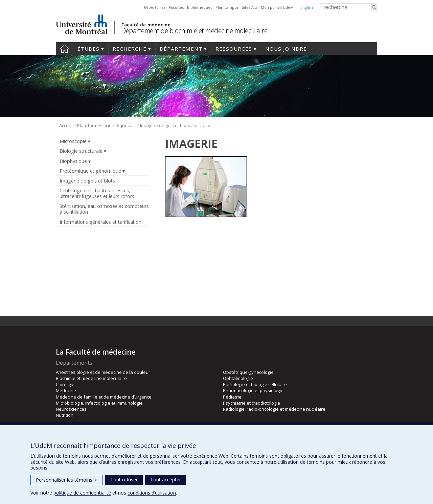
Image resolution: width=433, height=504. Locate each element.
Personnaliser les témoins (66, 480)
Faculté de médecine (146, 25)
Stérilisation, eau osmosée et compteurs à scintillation (104, 209)
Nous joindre (286, 49)
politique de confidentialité (82, 493)
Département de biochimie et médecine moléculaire (194, 31)
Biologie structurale (81, 151)
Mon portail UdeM (277, 7)
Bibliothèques (200, 7)
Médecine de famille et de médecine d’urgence (104, 397)
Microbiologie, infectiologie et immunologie (99, 403)
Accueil (64, 49)
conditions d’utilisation (152, 493)
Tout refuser (124, 479)
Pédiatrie (232, 397)
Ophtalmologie (238, 378)
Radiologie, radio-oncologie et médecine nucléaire (274, 409)
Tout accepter (166, 479)
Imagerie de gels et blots (165, 125)
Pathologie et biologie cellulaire (255, 384)
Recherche (130, 49)
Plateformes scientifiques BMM (107, 125)
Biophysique (73, 161)
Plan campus (227, 7)
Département (181, 49)
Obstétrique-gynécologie (248, 372)
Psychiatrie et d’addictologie (252, 403)
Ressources (234, 49)
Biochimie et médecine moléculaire (91, 378)
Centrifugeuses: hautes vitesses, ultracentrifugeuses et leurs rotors (97, 193)
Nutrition (65, 415)
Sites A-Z (250, 7)
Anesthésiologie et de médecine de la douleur (103, 372)
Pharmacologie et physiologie (253, 390)
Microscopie (73, 141)
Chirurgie (65, 384)
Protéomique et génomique (90, 171)
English (307, 7)
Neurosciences (71, 409)
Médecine (66, 390)
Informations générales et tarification (100, 222)
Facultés (176, 7)
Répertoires (155, 7)
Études (88, 49)
